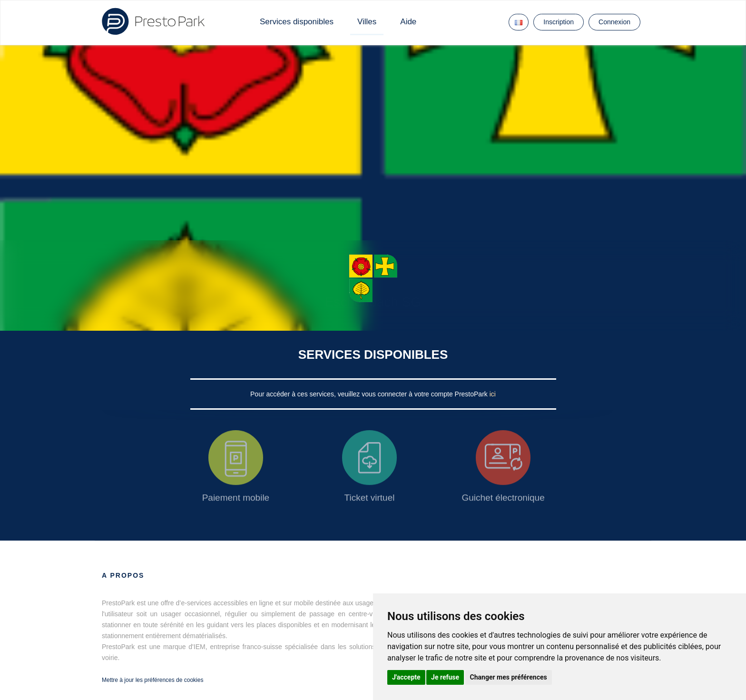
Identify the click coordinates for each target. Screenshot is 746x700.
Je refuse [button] (445, 677)
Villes (367, 22)
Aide (408, 22)
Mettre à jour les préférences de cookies (152, 680)
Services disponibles (297, 22)
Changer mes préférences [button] (509, 677)
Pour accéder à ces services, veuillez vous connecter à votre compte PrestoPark (370, 394)
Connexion (614, 22)
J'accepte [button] (406, 677)
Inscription (559, 22)
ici (493, 394)
